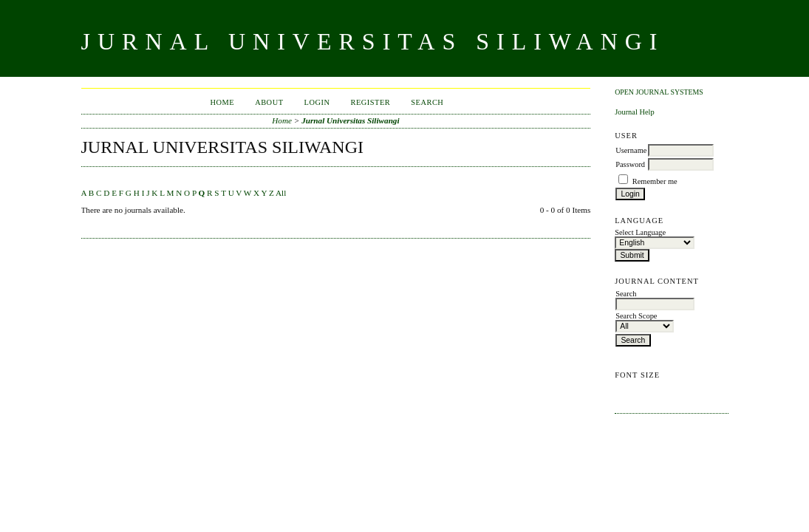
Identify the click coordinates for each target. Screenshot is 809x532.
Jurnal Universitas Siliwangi (350, 120)
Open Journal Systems (659, 92)
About (269, 102)
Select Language (640, 232)
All (281, 193)
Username (631, 150)
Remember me (655, 181)
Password (630, 164)
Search (427, 102)
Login (317, 102)
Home (222, 102)
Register (370, 102)
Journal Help (634, 112)
